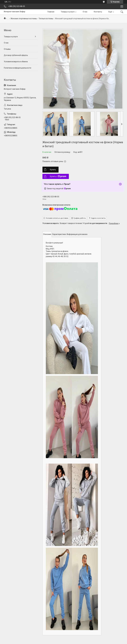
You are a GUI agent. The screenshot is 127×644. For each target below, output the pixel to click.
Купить (53, 170)
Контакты (98, 12)
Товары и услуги (68, 12)
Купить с (58, 176)
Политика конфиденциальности (17, 68)
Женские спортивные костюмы (24, 19)
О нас (85, 12)
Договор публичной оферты (16, 55)
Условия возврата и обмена (16, 62)
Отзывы (7, 49)
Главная (51, 12)
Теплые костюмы (46, 19)
